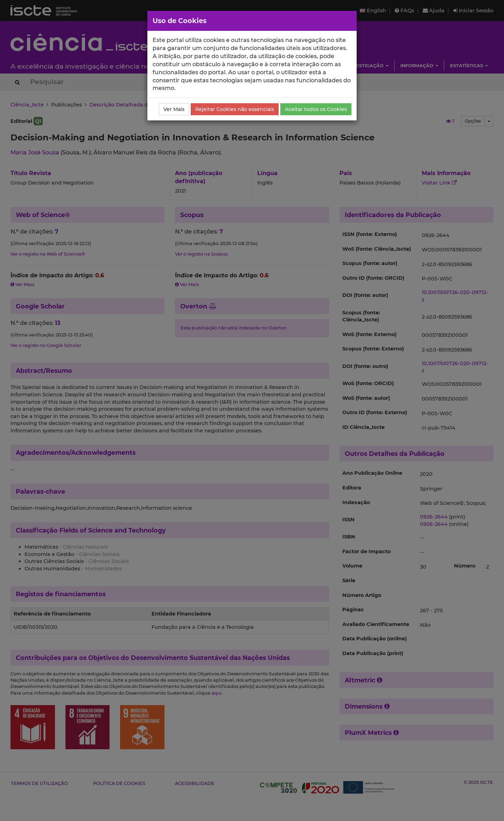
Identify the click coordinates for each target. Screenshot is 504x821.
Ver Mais (174, 109)
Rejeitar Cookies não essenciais (235, 109)
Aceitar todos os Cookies (316, 109)
